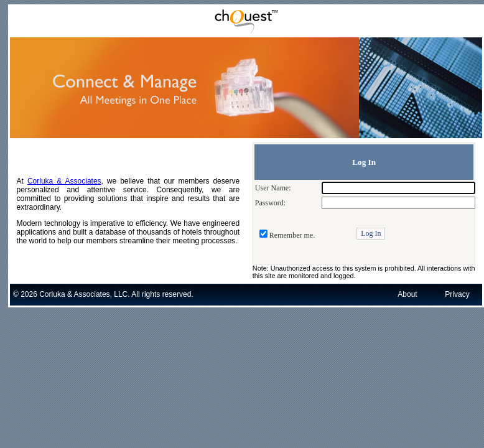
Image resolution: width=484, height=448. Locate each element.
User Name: (273, 188)
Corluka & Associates (64, 181)
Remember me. (292, 235)
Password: (270, 203)
